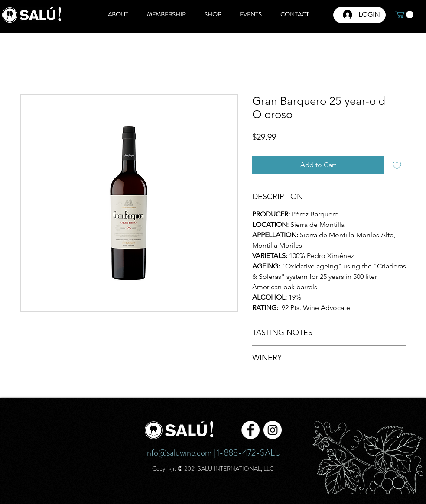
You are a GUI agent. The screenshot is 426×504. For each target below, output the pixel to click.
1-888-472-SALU (249, 453)
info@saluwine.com (178, 453)
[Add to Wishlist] (397, 165)
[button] (404, 15)
